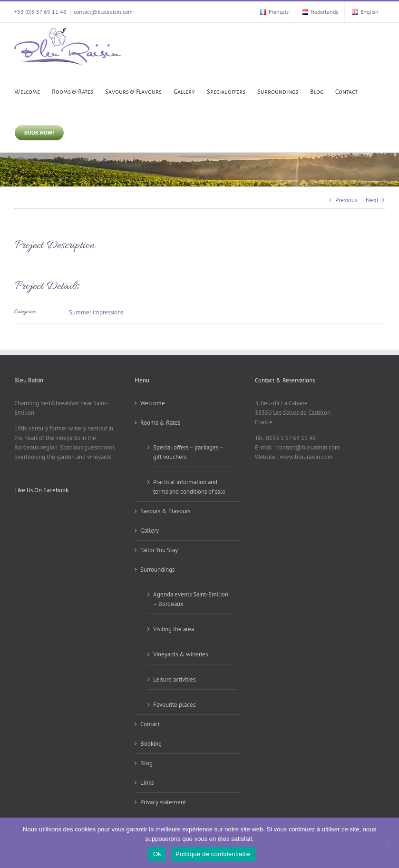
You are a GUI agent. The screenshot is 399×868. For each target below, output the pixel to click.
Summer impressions (96, 312)
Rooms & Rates (160, 423)
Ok (157, 854)
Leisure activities (174, 679)
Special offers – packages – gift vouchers (188, 452)
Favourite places (174, 705)
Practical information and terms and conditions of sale (189, 487)
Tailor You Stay (159, 550)
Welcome (153, 403)
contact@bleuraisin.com (103, 12)
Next (372, 200)
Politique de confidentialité (213, 854)
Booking (151, 744)
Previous (346, 200)
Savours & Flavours (165, 511)
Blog (146, 763)
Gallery (150, 531)
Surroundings (157, 570)
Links (147, 783)
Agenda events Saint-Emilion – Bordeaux (191, 599)
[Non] (387, 843)
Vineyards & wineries (180, 654)
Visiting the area (174, 629)
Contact (150, 724)
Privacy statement (163, 802)
